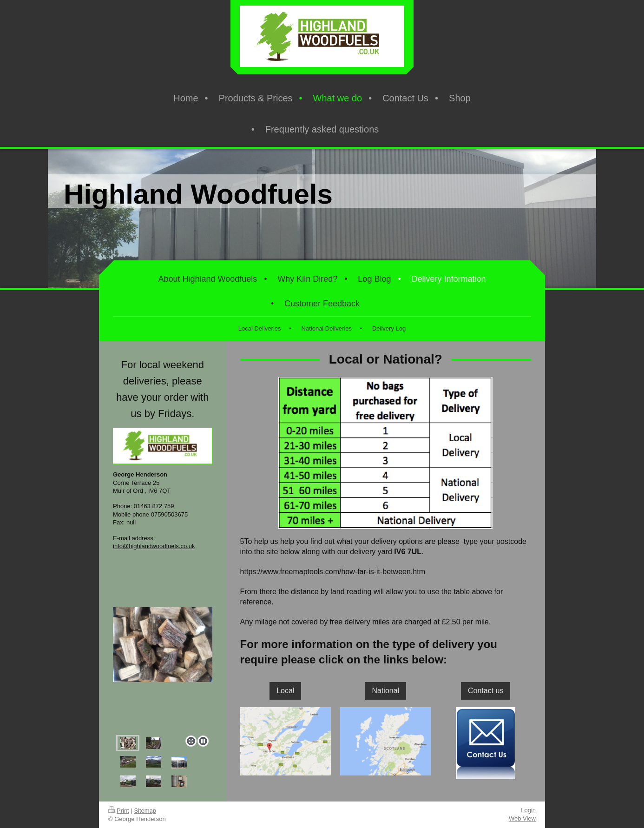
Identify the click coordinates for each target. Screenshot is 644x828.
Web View (522, 818)
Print (119, 811)
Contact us (486, 691)
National (385, 691)
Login (528, 810)
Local (285, 691)
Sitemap (145, 811)
